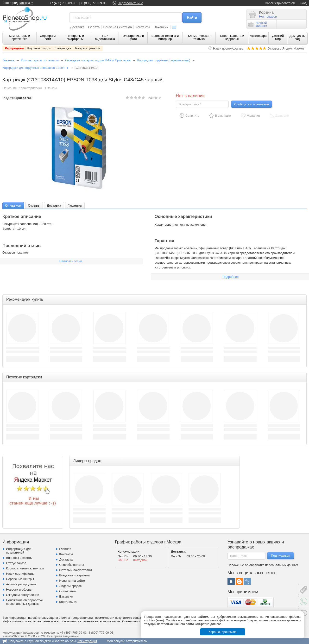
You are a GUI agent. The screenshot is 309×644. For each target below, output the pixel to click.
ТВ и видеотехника (105, 37)
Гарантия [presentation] (75, 205)
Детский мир (278, 37)
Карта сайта (68, 602)
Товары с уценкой (87, 48)
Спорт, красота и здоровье (232, 37)
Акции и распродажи (21, 584)
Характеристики (30, 88)
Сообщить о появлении (252, 104)
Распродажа (14, 48)
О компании (68, 591)
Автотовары (259, 36)
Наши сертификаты (20, 574)
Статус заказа (16, 563)
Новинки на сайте (72, 581)
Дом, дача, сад (297, 37)
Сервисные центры (20, 579)
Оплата (94, 27)
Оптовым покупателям (76, 570)
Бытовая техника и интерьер (165, 37)
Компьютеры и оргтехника (19, 37)
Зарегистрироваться (280, 3)
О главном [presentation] (13, 205)
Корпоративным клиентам (25, 568)
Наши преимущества (228, 48)
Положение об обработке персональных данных (24, 602)
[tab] (13, 205)
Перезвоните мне (130, 3)
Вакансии (161, 27)
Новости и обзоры (19, 590)
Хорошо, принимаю (223, 632)
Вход (303, 3)
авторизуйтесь (136, 641)
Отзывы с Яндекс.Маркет (286, 48)
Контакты (143, 27)
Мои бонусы (115, 641)
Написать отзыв (71, 261)
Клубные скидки (39, 48)
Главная (8, 60)
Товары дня (63, 48)
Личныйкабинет (258, 24)
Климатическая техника (199, 37)
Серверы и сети (48, 37)
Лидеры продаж (71, 586)
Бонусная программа (74, 575)
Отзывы (51, 88)
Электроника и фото (133, 37)
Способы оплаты (71, 565)
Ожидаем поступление (23, 595)
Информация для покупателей (19, 551)
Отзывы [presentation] (34, 205)
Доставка (77, 27)
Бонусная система (118, 27)
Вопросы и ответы (19, 558)
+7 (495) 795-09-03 (63, 3)
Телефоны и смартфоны (75, 37)
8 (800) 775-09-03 (94, 3)
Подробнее (230, 277)
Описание (10, 88)
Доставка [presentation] (54, 205)
